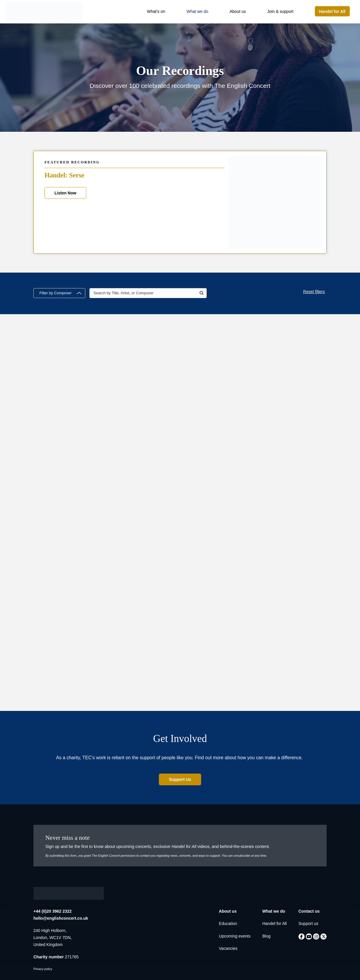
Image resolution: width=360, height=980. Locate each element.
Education (228, 923)
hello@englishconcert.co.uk (61, 918)
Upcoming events (235, 936)
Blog (266, 936)
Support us (308, 923)
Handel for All (275, 923)
